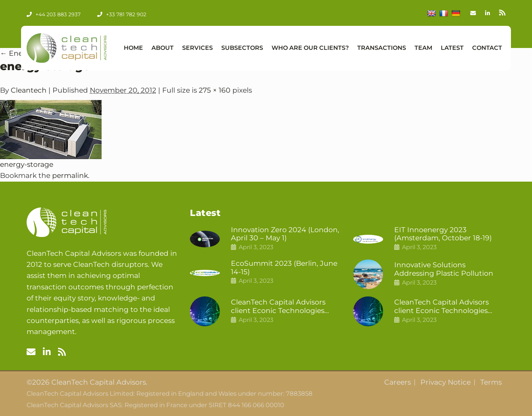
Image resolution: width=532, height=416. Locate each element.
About (163, 48)
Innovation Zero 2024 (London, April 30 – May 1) (285, 234)
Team (423, 48)
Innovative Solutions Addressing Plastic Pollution (444, 269)
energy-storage (27, 164)
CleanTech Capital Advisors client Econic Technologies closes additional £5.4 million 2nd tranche (281, 307)
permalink (70, 176)
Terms (491, 382)
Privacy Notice (446, 382)
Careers (398, 382)
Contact (487, 48)
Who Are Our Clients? (310, 48)
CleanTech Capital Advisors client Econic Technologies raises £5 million (441, 307)
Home (133, 48)
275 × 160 (215, 90)
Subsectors (242, 48)
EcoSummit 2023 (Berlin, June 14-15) (284, 268)
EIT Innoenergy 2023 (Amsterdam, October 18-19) (443, 234)
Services (197, 48)
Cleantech (29, 90)
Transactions (382, 48)
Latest (452, 48)
